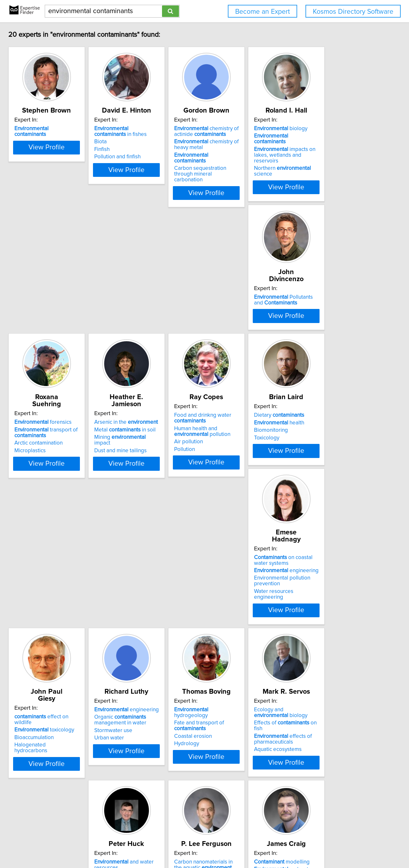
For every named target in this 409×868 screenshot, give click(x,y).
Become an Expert (262, 12)
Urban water (321, 468)
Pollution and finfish (138, 157)
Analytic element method (49, 772)
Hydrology (31, 624)
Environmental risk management (153, 780)
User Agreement (249, 845)
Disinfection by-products (144, 772)
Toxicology (31, 462)
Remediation (241, 752)
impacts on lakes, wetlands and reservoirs (345, 146)
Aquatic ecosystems (139, 630)
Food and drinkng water (335, 287)
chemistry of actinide (243, 131)
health (44, 447)
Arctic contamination (139, 305)
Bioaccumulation (230, 455)
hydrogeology (53, 596)
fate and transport (343, 752)
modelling (47, 752)
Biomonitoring (36, 455)
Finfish (122, 149)
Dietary (44, 440)
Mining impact (245, 299)
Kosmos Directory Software (353, 12)
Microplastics (130, 312)
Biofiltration (224, 630)
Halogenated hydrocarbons (243, 462)
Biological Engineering (238, 767)
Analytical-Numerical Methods (54, 780)
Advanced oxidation (234, 622)
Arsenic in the (242, 284)
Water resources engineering (150, 474)
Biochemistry (244, 759)
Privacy (221, 845)
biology (333, 129)
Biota (121, 142)
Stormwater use (325, 461)
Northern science (345, 157)
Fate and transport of (44, 606)
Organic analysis (341, 622)
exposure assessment (142, 754)
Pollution (317, 318)
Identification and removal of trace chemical (244, 612)
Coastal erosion (38, 617)
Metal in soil (241, 292)
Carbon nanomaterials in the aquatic (340, 599)
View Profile (59, 181)
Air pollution (321, 311)
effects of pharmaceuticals (144, 619)
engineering (147, 453)
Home (204, 845)
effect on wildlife (247, 440)
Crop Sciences (228, 774)
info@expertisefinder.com (168, 845)
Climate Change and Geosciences (331, 775)
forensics (143, 284)
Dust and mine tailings (237, 307)
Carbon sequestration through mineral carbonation (247, 165)
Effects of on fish (151, 609)
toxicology (240, 447)
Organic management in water (332, 450)
